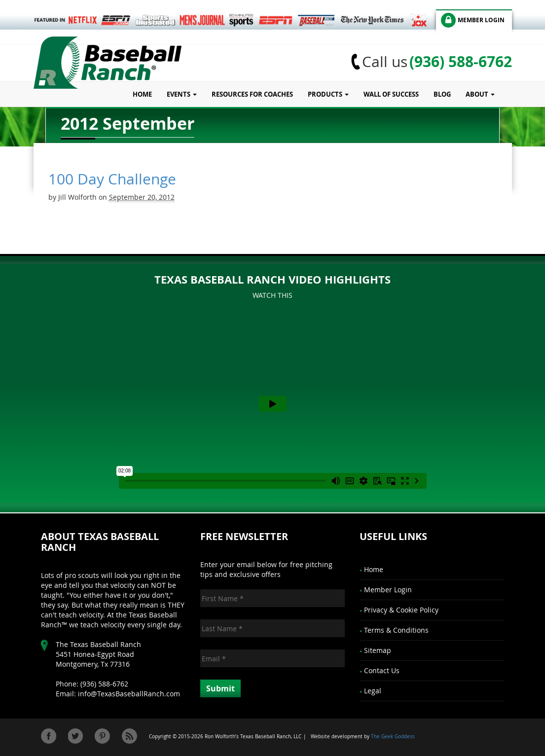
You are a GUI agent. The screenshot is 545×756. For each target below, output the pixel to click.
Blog (442, 94)
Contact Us (382, 670)
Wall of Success (391, 94)
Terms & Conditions (396, 630)
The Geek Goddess (393, 737)
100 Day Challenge (112, 179)
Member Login (388, 590)
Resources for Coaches (252, 94)
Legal (373, 691)
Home (142, 94)
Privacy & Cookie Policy (401, 610)
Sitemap (378, 650)
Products (328, 94)
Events (182, 94)
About (480, 94)
